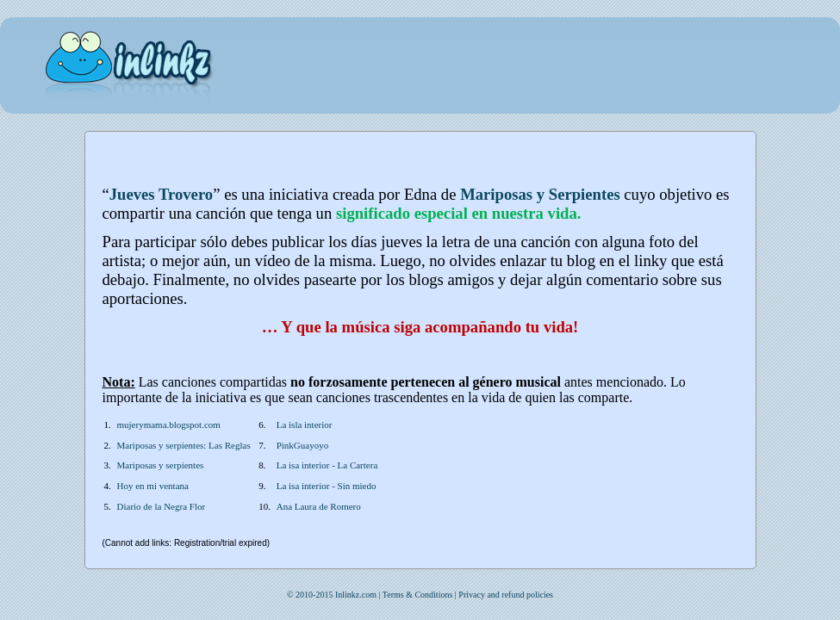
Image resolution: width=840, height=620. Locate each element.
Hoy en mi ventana (153, 486)
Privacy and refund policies (506, 595)
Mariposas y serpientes (161, 465)
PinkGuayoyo (303, 445)
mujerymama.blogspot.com (169, 425)
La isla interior (305, 425)
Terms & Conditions (418, 595)
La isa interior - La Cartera (327, 465)
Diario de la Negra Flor (162, 506)
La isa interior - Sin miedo (327, 486)
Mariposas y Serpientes (540, 194)
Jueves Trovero (161, 194)
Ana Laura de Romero (319, 506)
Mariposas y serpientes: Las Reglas (184, 445)
